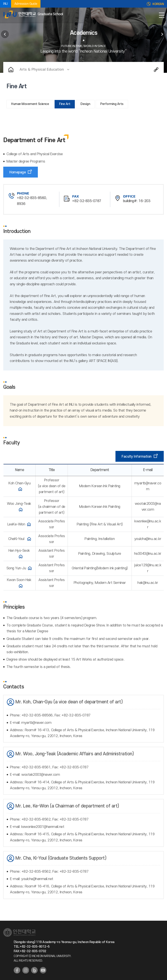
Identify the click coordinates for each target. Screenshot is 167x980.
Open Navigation (162, 15)
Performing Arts (112, 104)
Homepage (18, 172)
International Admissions (162, 34)
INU (6, 4)
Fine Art (65, 104)
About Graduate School (5, 34)
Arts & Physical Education (42, 70)
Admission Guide (26, 4)
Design (85, 104)
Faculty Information (137, 457)
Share (156, 70)
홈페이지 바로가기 (20, 489)
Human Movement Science (30, 104)
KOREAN (158, 4)
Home (11, 70)
